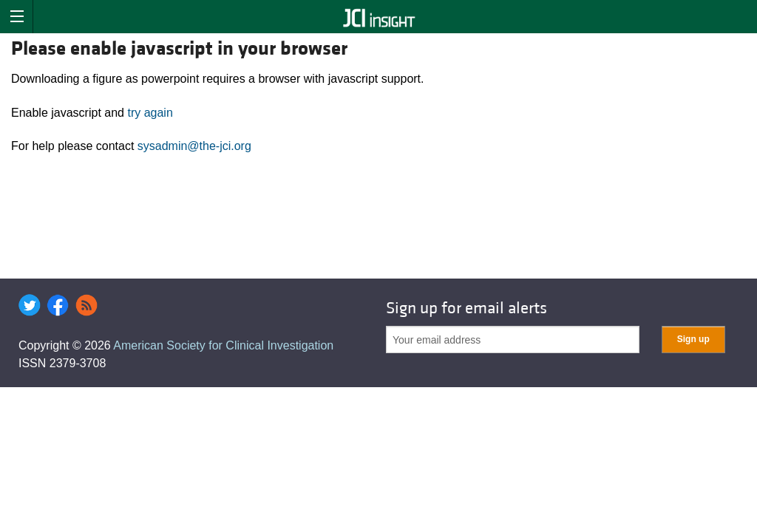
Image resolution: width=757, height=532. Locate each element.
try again (150, 113)
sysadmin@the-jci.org (194, 146)
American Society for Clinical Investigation (223, 345)
